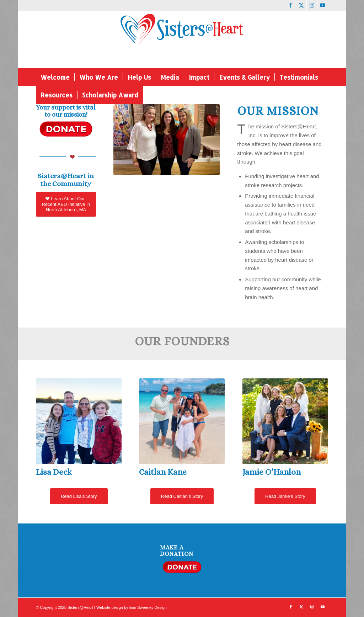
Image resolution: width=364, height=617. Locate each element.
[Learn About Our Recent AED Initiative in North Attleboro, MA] (66, 204)
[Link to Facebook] (291, 5)
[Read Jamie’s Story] (285, 496)
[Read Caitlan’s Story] (182, 496)
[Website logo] (182, 39)
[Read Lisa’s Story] (79, 496)
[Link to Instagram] (312, 5)
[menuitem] (55, 77)
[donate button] (66, 129)
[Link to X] (301, 5)
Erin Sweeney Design (148, 607)
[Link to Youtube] (323, 5)
